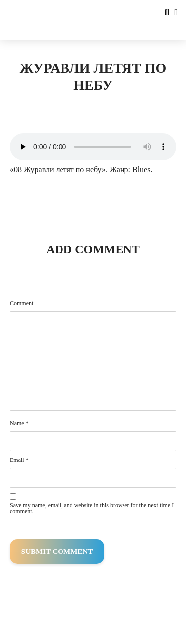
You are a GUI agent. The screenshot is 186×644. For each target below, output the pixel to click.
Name (19, 423)
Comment (22, 303)
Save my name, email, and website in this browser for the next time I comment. (92, 508)
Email (19, 460)
